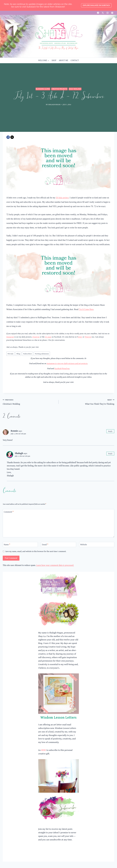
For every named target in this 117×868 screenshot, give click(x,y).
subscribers (28, 354)
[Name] (20, 545)
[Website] (97, 545)
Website (84, 545)
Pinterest (88, 337)
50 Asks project (62, 198)
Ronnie (14, 431)
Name (7, 545)
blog (18, 354)
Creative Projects (59, 89)
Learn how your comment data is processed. (55, 565)
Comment (9, 512)
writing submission (42, 354)
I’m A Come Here (86, 309)
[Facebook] (98, 13)
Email (45, 545)
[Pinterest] (112, 13)
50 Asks (10, 354)
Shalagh (19, 453)
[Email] (58, 545)
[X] (103, 13)
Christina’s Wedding (30, 402)
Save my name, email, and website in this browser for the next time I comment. (36, 551)
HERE (44, 750)
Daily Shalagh (75, 89)
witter (80, 337)
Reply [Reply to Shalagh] (110, 453)
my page (48, 337)
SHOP (54, 60)
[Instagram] (108, 13)
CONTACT (75, 60)
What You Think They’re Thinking (87, 402)
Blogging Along (43, 89)
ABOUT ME (63, 60)
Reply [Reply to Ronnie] (110, 431)
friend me (36, 337)
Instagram (10, 337)
